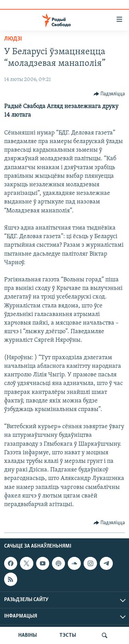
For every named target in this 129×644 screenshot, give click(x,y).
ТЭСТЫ (68, 635)
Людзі (13, 39)
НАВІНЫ (28, 635)
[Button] (109, 94)
